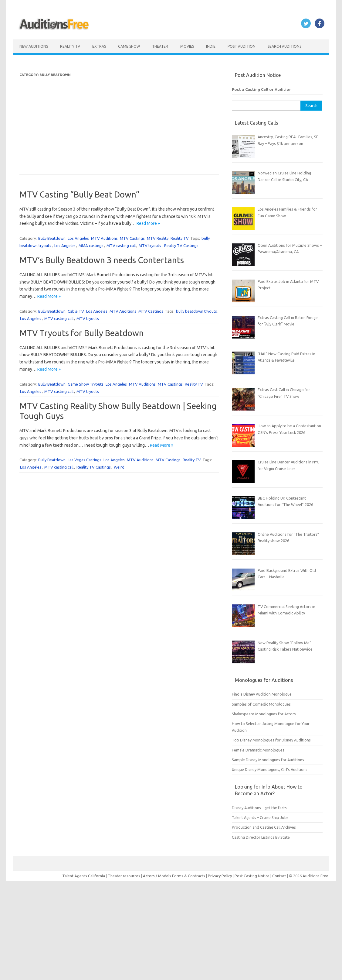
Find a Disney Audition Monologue (262, 694)
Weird (119, 467)
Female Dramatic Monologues (258, 750)
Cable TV (76, 311)
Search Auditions (284, 46)
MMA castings (91, 246)
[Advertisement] (119, 121)
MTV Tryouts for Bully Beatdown (82, 333)
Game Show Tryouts (86, 384)
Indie (211, 46)
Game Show (129, 46)
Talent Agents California (84, 876)
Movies (187, 46)
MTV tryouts (150, 246)
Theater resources (124, 876)
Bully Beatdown (52, 238)
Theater (160, 46)
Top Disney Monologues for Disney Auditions (271, 740)
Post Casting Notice (252, 876)
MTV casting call (121, 246)
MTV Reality (158, 238)
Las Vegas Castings (85, 460)
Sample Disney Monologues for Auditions (268, 760)
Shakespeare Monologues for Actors (264, 714)
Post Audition (242, 46)
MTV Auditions (104, 238)
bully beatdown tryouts (196, 311)
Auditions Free (315, 876)
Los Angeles (78, 238)
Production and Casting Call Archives (264, 827)
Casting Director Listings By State (261, 837)
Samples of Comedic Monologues (261, 704)
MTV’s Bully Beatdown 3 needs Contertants (102, 260)
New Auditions (34, 46)
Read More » (148, 223)
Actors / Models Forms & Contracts (174, 876)
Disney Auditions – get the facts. (260, 808)
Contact (280, 876)
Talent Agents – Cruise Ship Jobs (260, 817)
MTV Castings (132, 238)
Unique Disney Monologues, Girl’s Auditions (270, 769)
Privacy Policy (220, 876)
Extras (99, 46)
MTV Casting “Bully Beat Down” (80, 194)
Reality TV (70, 46)
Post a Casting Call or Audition (262, 89)
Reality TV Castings (181, 246)
